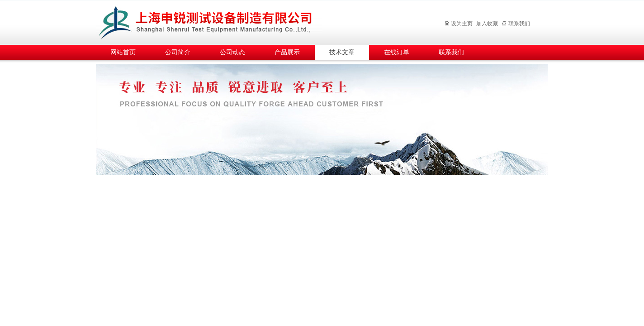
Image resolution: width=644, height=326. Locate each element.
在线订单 (397, 52)
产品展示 (287, 52)
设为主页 (458, 24)
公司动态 (232, 52)
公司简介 (178, 52)
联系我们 (516, 24)
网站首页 (123, 52)
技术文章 (342, 52)
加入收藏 (487, 24)
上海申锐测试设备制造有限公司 (216, 21)
